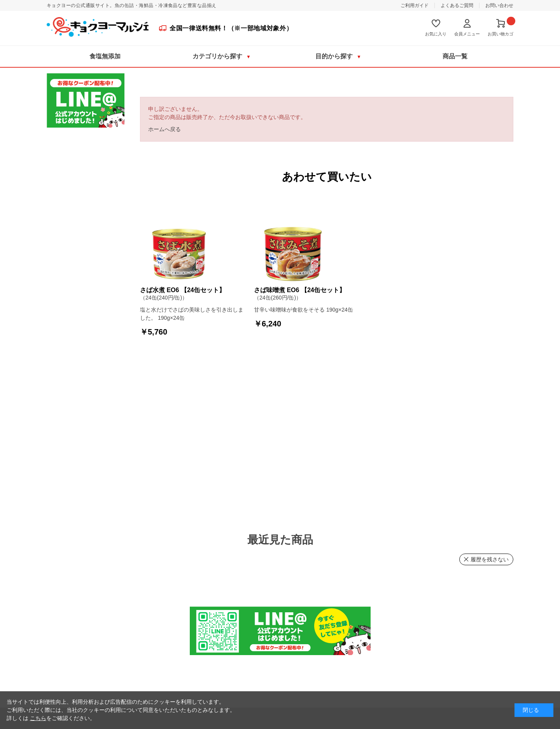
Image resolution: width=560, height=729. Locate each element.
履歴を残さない (490, 559)
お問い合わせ (499, 5)
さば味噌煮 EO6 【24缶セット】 (300, 290)
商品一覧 (455, 56)
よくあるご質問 (457, 5)
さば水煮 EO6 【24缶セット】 (183, 290)
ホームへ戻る (164, 129)
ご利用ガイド (415, 5)
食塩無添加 (105, 56)
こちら (38, 718)
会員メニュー (467, 34)
